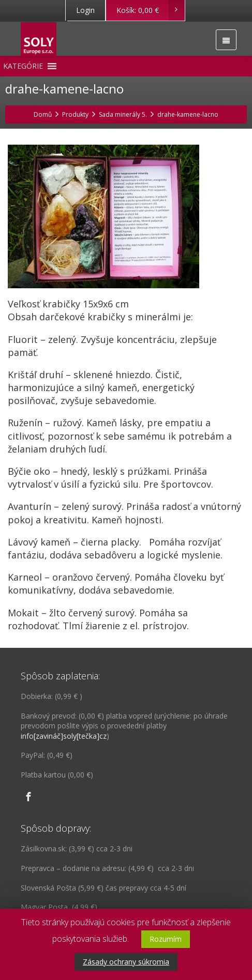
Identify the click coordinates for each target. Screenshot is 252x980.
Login (85, 10)
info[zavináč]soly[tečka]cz (64, 736)
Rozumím (166, 939)
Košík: (150, 10)
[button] (23, 66)
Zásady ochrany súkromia (126, 962)
